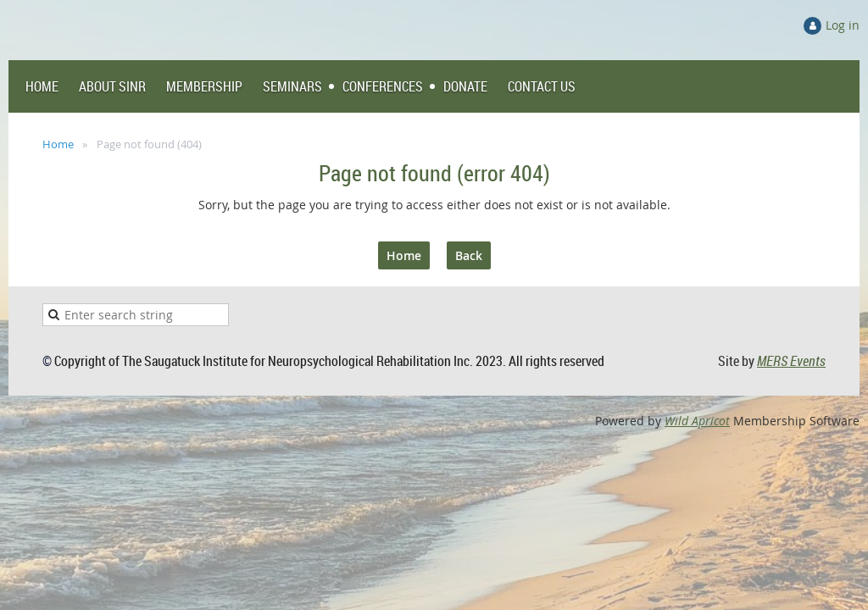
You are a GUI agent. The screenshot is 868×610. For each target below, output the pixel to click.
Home (58, 144)
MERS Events (791, 361)
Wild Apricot (697, 421)
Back (469, 255)
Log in (843, 25)
